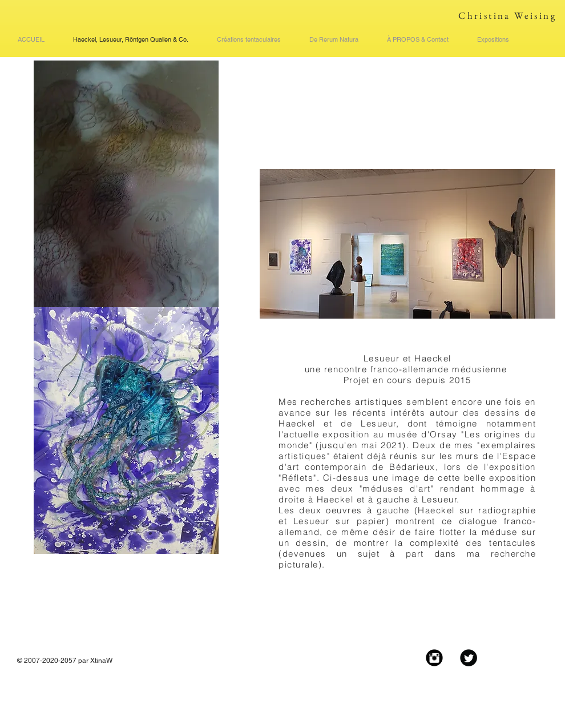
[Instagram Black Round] (434, 658)
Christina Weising (507, 15)
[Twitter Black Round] (469, 658)
